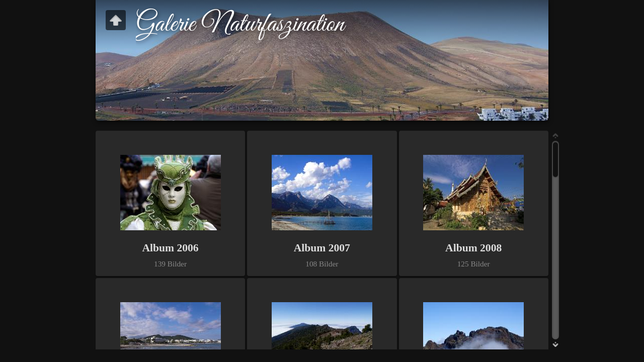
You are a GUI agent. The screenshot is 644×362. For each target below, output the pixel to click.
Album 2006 (170, 248)
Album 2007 (322, 248)
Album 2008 (473, 248)
